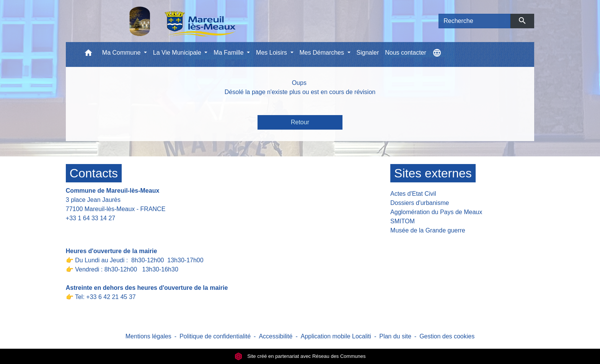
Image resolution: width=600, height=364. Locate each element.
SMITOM (403, 221)
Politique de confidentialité (215, 336)
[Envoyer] (523, 21)
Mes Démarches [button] (323, 53)
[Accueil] (163, 21)
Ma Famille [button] (229, 53)
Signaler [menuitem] (368, 53)
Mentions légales (148, 336)
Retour (300, 122)
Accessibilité (276, 336)
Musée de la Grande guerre (428, 230)
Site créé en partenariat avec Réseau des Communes (300, 356)
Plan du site (395, 336)
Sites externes (433, 173)
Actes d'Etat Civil (413, 194)
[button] (88, 54)
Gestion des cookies (447, 336)
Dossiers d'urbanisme (420, 203)
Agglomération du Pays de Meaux (436, 212)
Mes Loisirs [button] (272, 53)
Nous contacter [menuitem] (406, 53)
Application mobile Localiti (336, 336)
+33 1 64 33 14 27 (90, 218)
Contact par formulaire (101, 230)
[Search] (474, 21)
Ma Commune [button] (122, 53)
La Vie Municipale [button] (178, 53)
